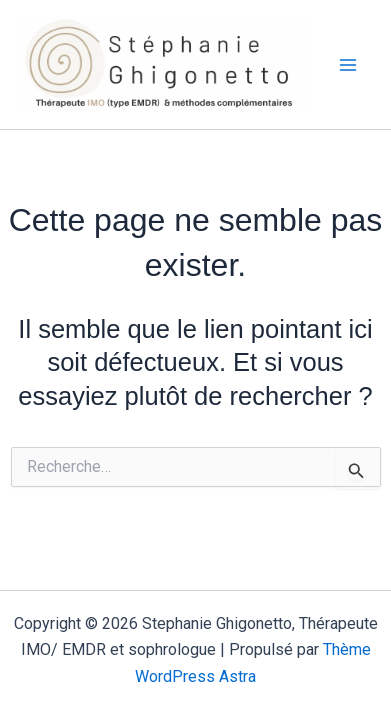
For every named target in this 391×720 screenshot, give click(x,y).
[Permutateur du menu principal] (349, 65)
